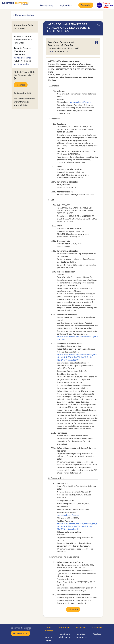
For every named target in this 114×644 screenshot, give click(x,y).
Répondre (21, 85)
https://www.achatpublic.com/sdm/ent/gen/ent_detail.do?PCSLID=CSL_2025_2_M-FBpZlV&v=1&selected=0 (77, 357)
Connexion (86, 5)
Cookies (97, 634)
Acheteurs (97, 627)
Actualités (66, 5)
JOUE (51, 52)
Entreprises (81, 627)
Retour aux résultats (25, 15)
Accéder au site (21, 64)
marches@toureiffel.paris (80, 102)
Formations (46, 5)
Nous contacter (21, 633)
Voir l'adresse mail (23, 58)
